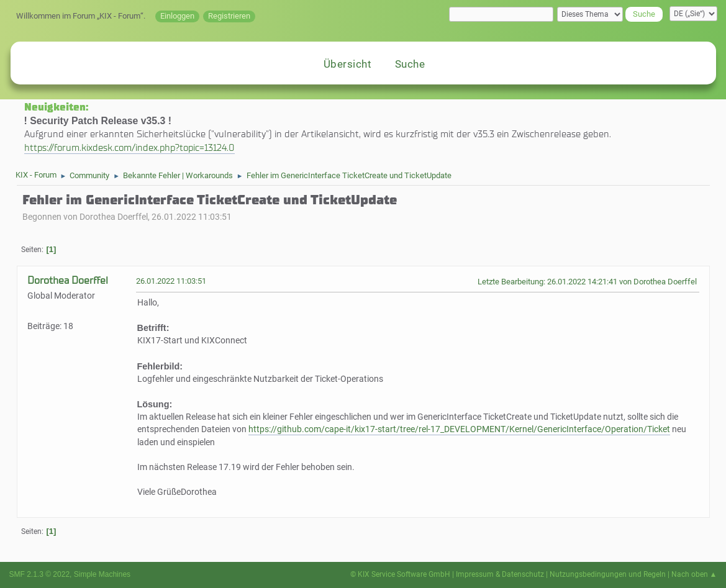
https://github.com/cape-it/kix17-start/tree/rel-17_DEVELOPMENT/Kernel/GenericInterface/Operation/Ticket (459, 429)
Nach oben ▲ (694, 574)
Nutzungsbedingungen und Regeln (608, 574)
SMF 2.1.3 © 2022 (40, 574)
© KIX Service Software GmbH (400, 574)
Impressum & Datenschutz (500, 574)
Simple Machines (102, 574)
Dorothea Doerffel (68, 280)
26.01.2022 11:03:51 (171, 281)
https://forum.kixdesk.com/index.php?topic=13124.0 (129, 147)
